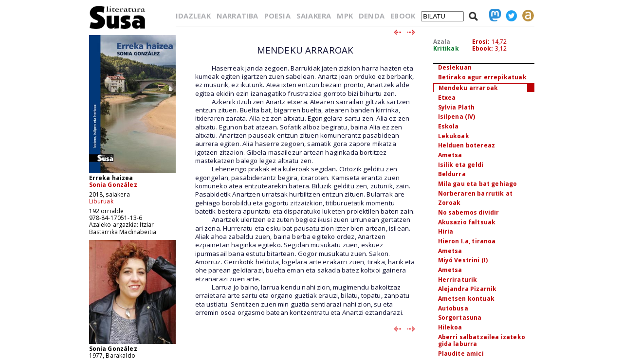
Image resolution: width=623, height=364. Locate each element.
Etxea (447, 98)
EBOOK (403, 16)
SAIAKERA (314, 16)
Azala (442, 42)
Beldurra (452, 174)
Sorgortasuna (460, 318)
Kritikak (446, 48)
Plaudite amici (461, 354)
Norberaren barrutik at (476, 193)
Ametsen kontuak (466, 299)
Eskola (449, 126)
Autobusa (453, 308)
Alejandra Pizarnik (467, 289)
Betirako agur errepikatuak (482, 77)
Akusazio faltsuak (467, 222)
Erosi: (481, 42)
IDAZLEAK (193, 16)
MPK (345, 16)
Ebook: (483, 48)
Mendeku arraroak (468, 88)
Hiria (446, 231)
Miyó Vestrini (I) (463, 260)
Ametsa (450, 155)
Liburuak (101, 201)
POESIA (277, 16)
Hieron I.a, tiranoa (467, 241)
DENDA (372, 16)
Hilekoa (450, 327)
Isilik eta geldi (461, 165)
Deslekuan (455, 67)
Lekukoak (454, 136)
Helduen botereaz (467, 145)
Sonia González (113, 185)
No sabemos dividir (469, 212)
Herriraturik (458, 280)
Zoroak (449, 203)
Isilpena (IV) (457, 117)
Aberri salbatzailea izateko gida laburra (482, 341)
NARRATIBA (237, 16)
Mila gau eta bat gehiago (478, 184)
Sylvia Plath (457, 107)
